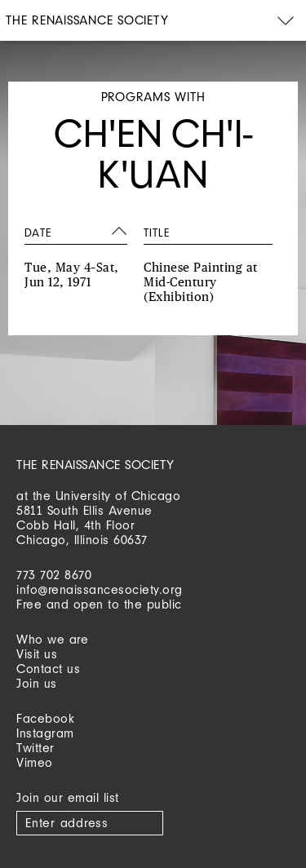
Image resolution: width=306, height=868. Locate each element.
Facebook (45, 718)
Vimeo (35, 762)
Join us (37, 683)
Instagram (45, 733)
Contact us (48, 669)
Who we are (52, 639)
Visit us (37, 654)
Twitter (35, 748)
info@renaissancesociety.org (100, 589)
